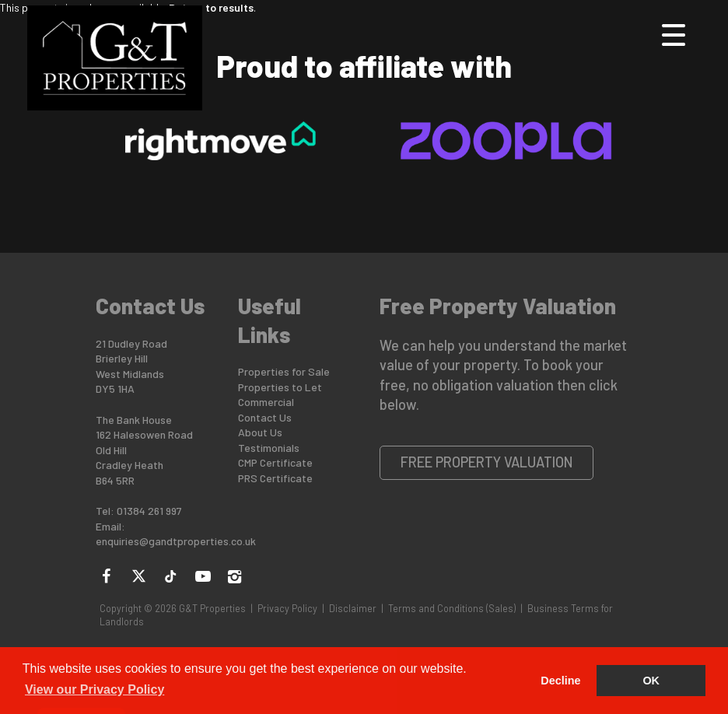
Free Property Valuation (487, 462)
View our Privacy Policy (94, 689)
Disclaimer (353, 608)
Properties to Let (280, 387)
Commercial (266, 402)
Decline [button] (560, 681)
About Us (260, 432)
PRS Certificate (275, 478)
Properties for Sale (284, 371)
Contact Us (265, 417)
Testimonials (269, 448)
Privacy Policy (287, 608)
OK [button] (651, 681)
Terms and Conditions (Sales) (452, 608)
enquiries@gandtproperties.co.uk (176, 541)
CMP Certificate (275, 462)
